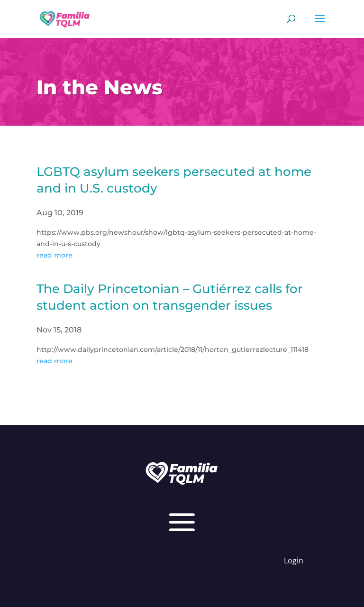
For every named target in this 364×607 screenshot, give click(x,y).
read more (55, 255)
